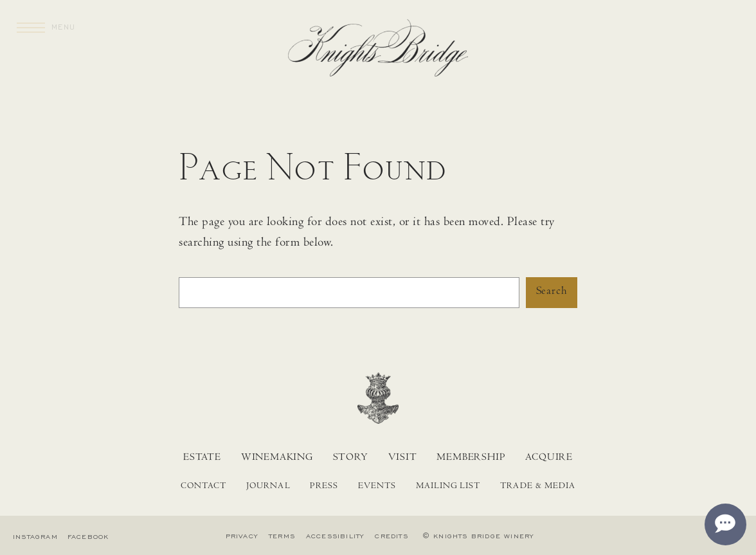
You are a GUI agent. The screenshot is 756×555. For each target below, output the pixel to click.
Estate (202, 458)
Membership (471, 458)
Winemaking (277, 458)
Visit (403, 458)
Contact (203, 487)
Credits (391, 536)
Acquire (549, 458)
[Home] (378, 52)
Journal (268, 487)
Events (377, 487)
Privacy (242, 536)
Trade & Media (538, 487)
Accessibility (335, 536)
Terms (282, 536)
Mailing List (448, 487)
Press (324, 487)
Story (351, 458)
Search (552, 292)
